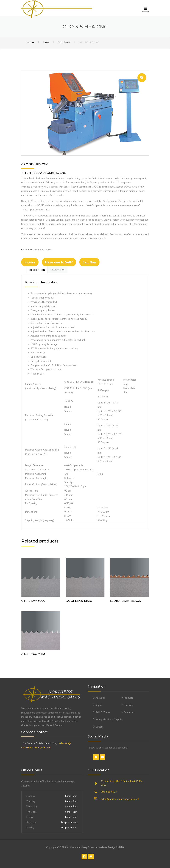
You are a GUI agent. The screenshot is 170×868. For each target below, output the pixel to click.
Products (128, 698)
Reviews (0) (58, 270)
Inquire (30, 262)
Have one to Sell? (59, 262)
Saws (46, 42)
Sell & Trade (103, 712)
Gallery (99, 727)
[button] (142, 78)
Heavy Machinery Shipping (109, 719)
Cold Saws (64, 42)
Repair (99, 705)
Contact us (129, 712)
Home (30, 42)
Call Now (89, 262)
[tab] (37, 270)
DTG (122, 847)
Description (37, 270)
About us (100, 698)
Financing (129, 705)
